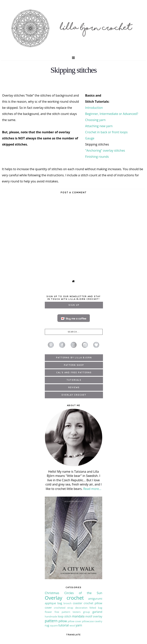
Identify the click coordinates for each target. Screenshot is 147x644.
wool (72, 625)
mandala (78, 616)
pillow (63, 621)
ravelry (98, 621)
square (54, 625)
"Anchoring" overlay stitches (105, 150)
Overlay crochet (64, 598)
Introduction (94, 108)
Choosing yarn (95, 120)
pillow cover (75, 621)
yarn (79, 625)
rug (47, 625)
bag (60, 603)
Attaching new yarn (99, 126)
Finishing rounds (97, 157)
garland (97, 612)
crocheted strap (63, 608)
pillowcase (88, 621)
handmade (51, 616)
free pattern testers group (72, 612)
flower (48, 612)
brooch (67, 603)
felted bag (96, 608)
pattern (51, 621)
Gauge (90, 138)
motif (89, 616)
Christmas (52, 593)
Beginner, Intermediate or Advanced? (112, 114)
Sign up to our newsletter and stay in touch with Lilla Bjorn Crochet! (73, 298)
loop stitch (65, 616)
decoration (81, 608)
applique (50, 603)
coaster (78, 603)
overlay (98, 616)
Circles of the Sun (83, 593)
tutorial (64, 625)
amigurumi (95, 599)
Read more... (92, 489)
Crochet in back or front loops (106, 132)
